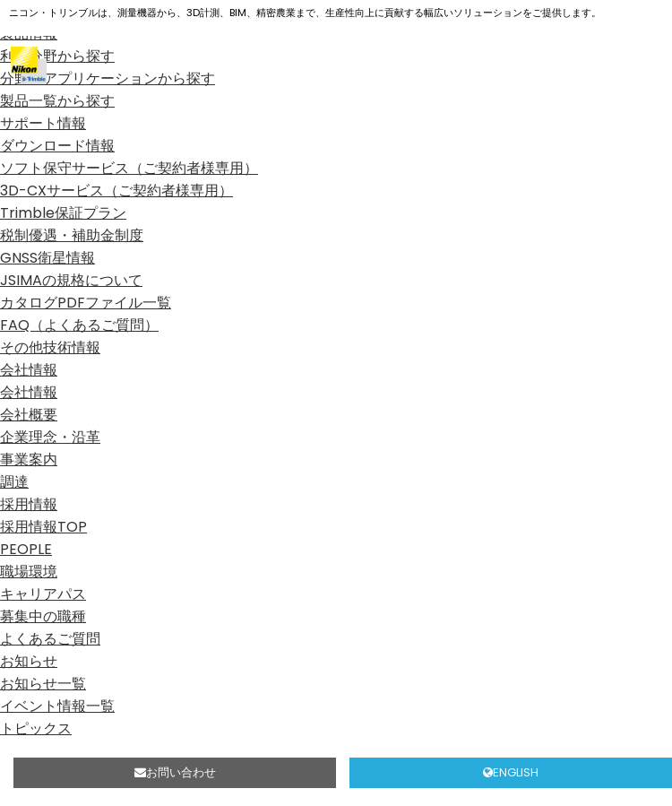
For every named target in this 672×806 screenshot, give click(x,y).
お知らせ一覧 (43, 684)
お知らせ (29, 661)
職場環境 (29, 572)
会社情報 (29, 370)
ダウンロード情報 (57, 146)
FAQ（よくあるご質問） (79, 325)
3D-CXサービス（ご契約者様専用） (116, 191)
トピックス (36, 728)
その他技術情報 (50, 347)
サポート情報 (43, 123)
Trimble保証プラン (63, 213)
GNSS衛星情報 (47, 258)
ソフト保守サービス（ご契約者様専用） (129, 168)
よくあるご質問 (50, 639)
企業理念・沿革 (50, 437)
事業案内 (29, 459)
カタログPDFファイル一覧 (86, 303)
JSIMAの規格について (71, 280)
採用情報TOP (43, 527)
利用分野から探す (57, 56)
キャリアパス (43, 594)
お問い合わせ (175, 772)
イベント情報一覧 (57, 706)
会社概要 (29, 415)
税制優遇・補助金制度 (72, 235)
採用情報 (29, 504)
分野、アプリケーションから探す (108, 78)
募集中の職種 (43, 616)
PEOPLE (26, 549)
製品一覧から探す (57, 101)
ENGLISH (511, 772)
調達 (14, 482)
